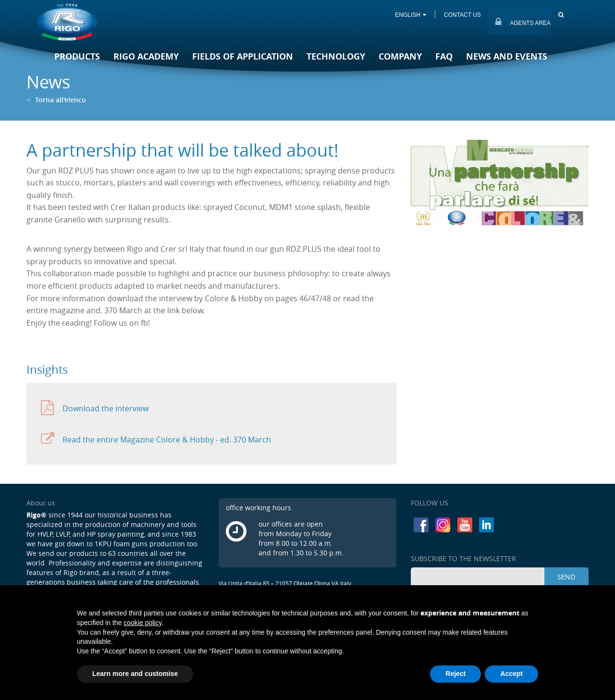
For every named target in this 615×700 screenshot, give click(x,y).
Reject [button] (455, 674)
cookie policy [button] (142, 623)
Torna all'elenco (56, 100)
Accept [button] (511, 674)
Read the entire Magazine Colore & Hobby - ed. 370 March (156, 439)
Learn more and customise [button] (135, 674)
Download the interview (95, 408)
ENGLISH (411, 15)
